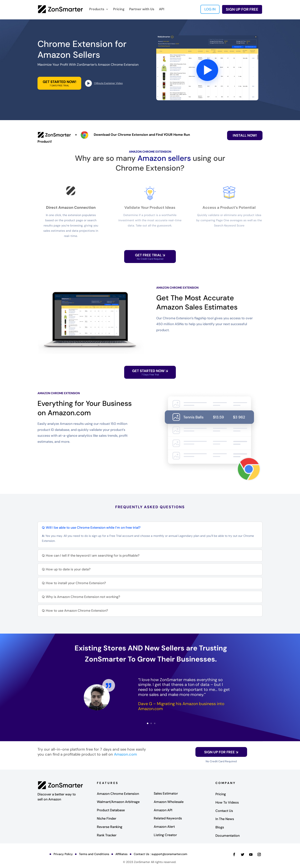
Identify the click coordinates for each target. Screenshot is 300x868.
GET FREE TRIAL (150, 257)
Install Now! (245, 135)
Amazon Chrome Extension (118, 794)
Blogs (220, 827)
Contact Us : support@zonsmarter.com (161, 854)
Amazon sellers (164, 158)
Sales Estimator (166, 793)
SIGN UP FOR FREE (242, 9)
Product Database (111, 810)
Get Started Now (150, 372)
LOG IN (210, 9)
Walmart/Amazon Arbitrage (118, 802)
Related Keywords (168, 818)
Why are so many (106, 158)
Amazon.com (125, 754)
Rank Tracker (107, 835)
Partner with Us (142, 9)
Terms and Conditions (94, 854)
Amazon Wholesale (169, 802)
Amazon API (163, 810)
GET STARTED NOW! (59, 83)
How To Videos (227, 802)
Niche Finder (107, 818)
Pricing (119, 9)
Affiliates (121, 854)
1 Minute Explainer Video (108, 83)
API (162, 9)
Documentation (227, 836)
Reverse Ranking (110, 827)
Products (97, 9)
